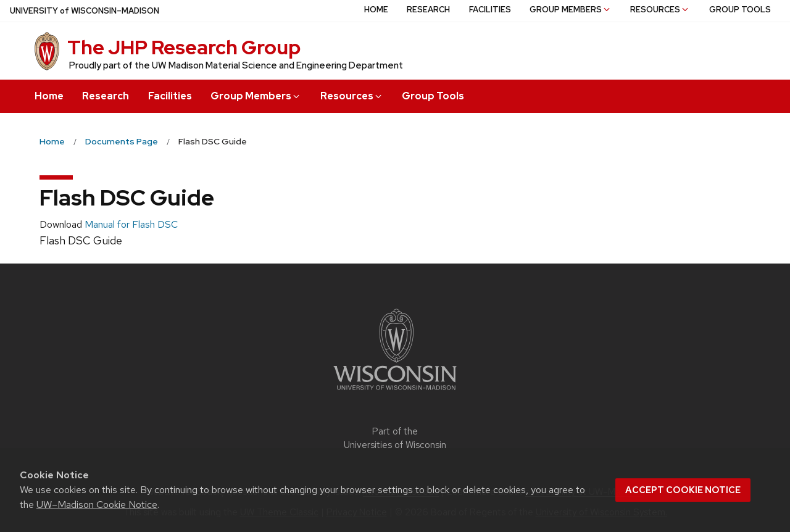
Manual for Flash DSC (131, 224)
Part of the (395, 438)
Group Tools (433, 96)
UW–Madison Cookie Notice (97, 505)
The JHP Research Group (184, 47)
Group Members (256, 96)
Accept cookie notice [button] (683, 490)
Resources (352, 96)
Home (49, 96)
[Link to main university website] (395, 392)
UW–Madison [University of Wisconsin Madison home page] (85, 11)
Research (106, 96)
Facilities (170, 96)
